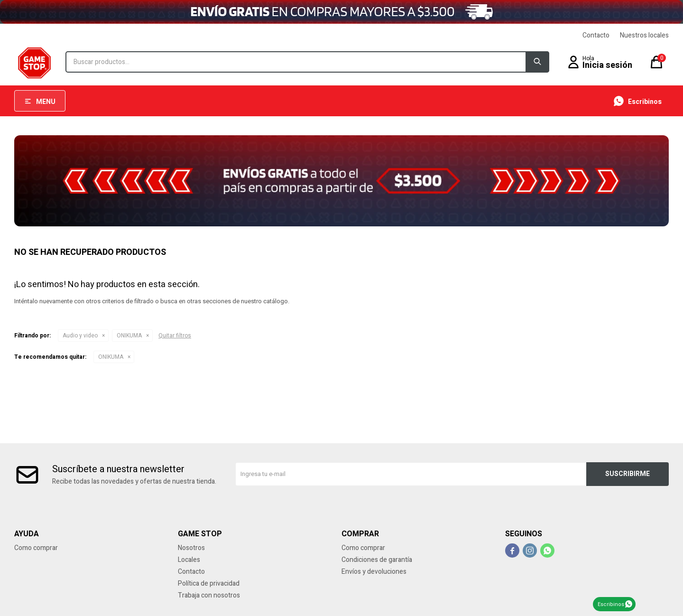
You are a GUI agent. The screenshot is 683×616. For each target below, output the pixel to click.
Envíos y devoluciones (374, 572)
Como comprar (36, 548)
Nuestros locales (644, 35)
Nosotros (191, 548)
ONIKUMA (129, 336)
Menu (46, 102)
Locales (189, 560)
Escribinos (611, 604)
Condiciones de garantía (377, 560)
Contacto (596, 35)
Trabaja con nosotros (209, 595)
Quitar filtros (175, 336)
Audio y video (80, 336)
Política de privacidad (209, 583)
